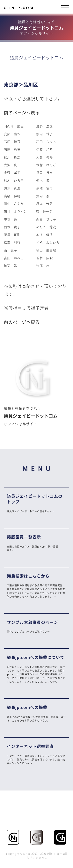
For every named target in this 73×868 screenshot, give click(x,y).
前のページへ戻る (22, 112)
